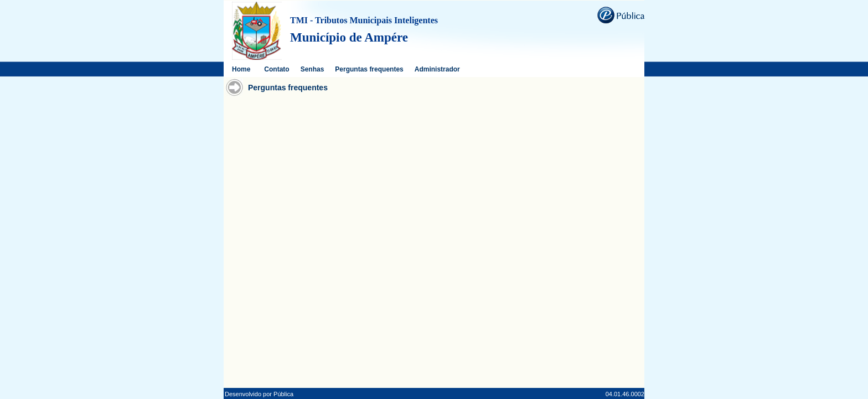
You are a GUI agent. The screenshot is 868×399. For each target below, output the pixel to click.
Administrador (437, 69)
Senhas (312, 69)
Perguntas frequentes (369, 69)
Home (241, 69)
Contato (277, 69)
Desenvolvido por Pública (259, 394)
